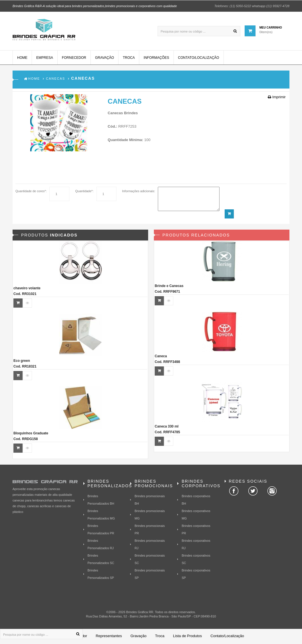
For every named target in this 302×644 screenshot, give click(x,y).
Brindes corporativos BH (196, 500)
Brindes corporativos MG (196, 515)
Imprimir (277, 98)
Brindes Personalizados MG (101, 515)
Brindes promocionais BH (150, 500)
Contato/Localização (199, 59)
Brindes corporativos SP (196, 575)
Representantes (109, 637)
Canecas (56, 79)
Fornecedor (74, 59)
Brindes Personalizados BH (101, 500)
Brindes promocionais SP (150, 575)
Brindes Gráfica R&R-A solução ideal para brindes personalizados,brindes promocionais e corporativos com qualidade (95, 6)
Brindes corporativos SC (196, 560)
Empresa (45, 59)
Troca (129, 59)
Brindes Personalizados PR (101, 530)
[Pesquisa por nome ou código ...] (199, 31)
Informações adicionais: (139, 192)
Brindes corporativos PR (196, 530)
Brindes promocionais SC (150, 560)
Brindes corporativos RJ (196, 545)
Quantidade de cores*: (31, 192)
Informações (156, 59)
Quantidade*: (84, 192)
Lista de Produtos (187, 637)
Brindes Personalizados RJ (101, 545)
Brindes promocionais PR (150, 530)
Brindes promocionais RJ (150, 545)
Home (22, 59)
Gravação (104, 59)
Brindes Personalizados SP (101, 575)
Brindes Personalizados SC (101, 560)
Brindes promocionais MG (150, 515)
